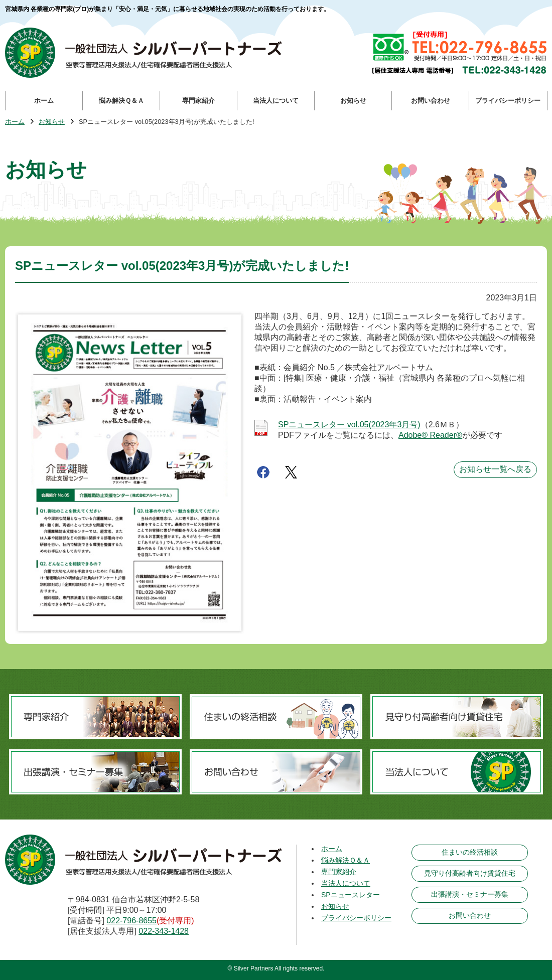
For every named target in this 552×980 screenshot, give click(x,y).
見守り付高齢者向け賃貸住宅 (470, 873)
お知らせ (52, 122)
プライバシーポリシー (356, 918)
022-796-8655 (131, 921)
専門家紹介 (339, 872)
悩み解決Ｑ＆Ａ (346, 860)
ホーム (15, 122)
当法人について (346, 883)
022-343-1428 (164, 931)
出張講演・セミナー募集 (470, 894)
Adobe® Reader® (430, 435)
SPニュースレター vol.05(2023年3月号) (349, 425)
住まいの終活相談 (470, 852)
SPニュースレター (351, 895)
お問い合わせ (470, 915)
